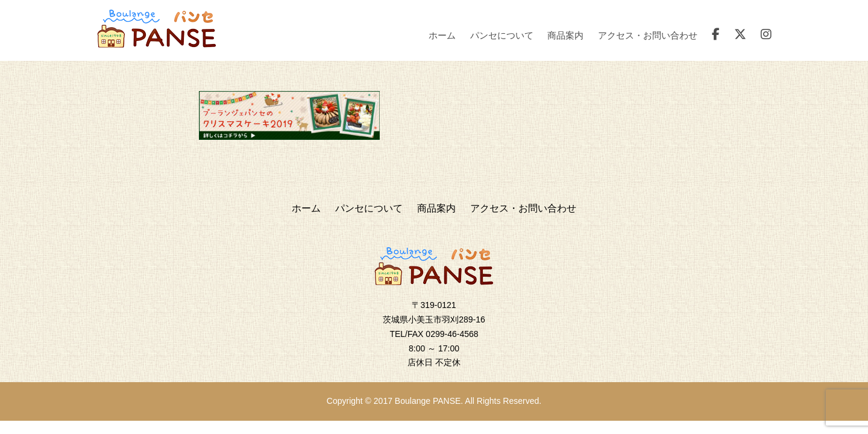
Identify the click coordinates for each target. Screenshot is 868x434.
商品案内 (565, 35)
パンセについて (502, 35)
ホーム (442, 35)
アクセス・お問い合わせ (648, 35)
